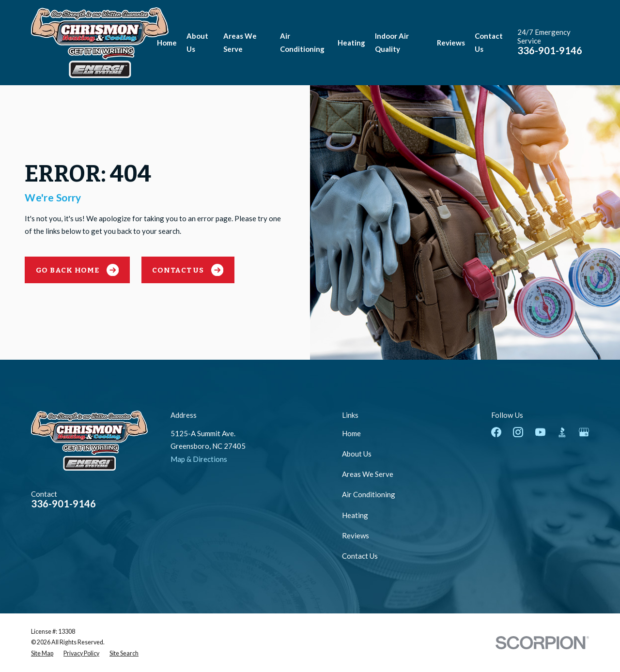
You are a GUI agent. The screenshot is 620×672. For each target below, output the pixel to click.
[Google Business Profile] (584, 432)
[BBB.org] (562, 432)
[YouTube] (540, 432)
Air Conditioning (369, 494)
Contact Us (188, 270)
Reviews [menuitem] (451, 43)
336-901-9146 (550, 50)
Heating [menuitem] (351, 43)
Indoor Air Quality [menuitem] (392, 42)
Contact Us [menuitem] (489, 42)
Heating (355, 515)
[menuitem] (42, 654)
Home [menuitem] (167, 43)
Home (351, 433)
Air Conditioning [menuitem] (302, 42)
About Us (357, 454)
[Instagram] (518, 432)
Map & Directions (199, 459)
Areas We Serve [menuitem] (240, 42)
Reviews (356, 535)
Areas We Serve (368, 474)
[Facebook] (496, 432)
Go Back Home (77, 270)
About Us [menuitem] (197, 42)
